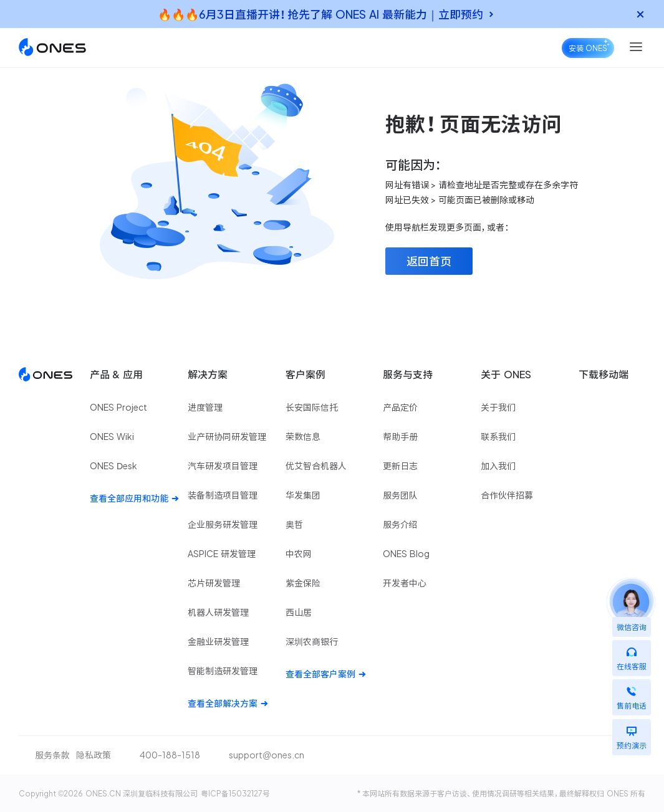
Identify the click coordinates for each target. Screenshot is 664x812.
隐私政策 (94, 755)
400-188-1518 (170, 755)
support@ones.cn (267, 755)
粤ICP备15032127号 (235, 793)
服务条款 (52, 755)
